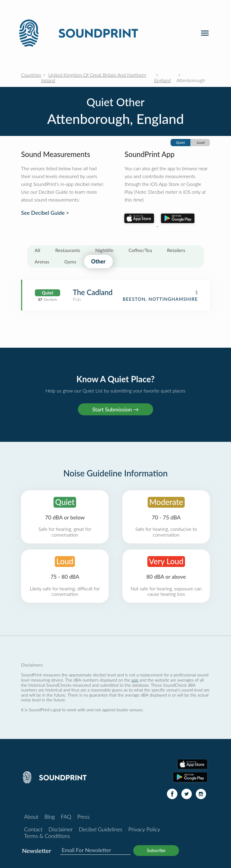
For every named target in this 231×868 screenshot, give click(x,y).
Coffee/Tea (140, 250)
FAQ (66, 817)
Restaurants (68, 250)
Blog (50, 817)
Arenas (42, 262)
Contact (33, 829)
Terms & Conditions (47, 836)
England (163, 80)
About (31, 817)
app (135, 680)
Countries (31, 75)
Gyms (70, 262)
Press (83, 817)
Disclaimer (61, 829)
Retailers (176, 250)
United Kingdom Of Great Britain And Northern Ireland (94, 77)
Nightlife (105, 250)
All (37, 250)
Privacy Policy (144, 829)
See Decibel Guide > (45, 213)
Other (98, 261)
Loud (201, 142)
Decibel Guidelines (101, 829)
